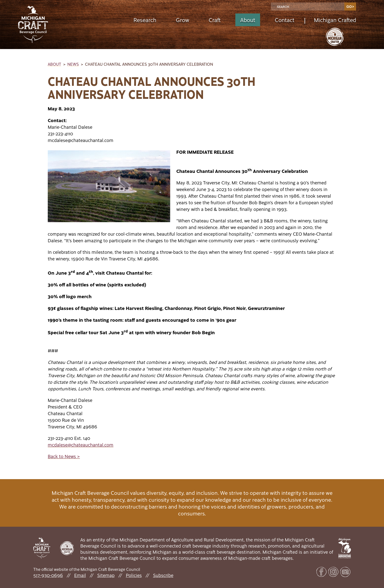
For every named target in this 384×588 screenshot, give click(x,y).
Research (145, 20)
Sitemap (106, 575)
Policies (134, 575)
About (248, 20)
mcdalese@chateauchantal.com (81, 445)
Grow (182, 20)
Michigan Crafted (335, 20)
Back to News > (64, 456)
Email (80, 575)
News (73, 64)
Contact (285, 20)
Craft (215, 20)
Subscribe (163, 575)
